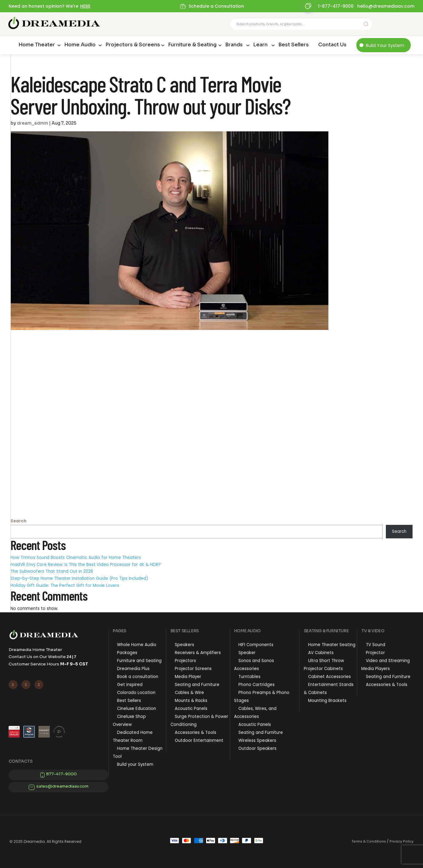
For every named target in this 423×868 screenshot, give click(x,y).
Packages (127, 653)
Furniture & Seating (192, 45)
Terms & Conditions (369, 841)
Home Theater (37, 45)
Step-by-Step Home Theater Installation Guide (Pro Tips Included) (79, 578)
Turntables (249, 677)
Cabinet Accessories (329, 677)
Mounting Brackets (327, 701)
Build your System (135, 764)
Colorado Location (136, 693)
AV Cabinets (321, 653)
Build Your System (385, 45)
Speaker (247, 653)
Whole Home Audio (137, 645)
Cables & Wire (189, 693)
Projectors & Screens (133, 45)
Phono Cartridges (257, 685)
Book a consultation (138, 677)
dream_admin (33, 123)
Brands (234, 45)
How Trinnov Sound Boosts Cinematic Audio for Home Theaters (76, 558)
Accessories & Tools (196, 732)
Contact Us (332, 45)
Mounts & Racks (191, 701)
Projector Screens (193, 669)
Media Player (188, 677)
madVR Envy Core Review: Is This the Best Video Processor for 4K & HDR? (86, 565)
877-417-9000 (61, 774)
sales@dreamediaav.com (62, 786)
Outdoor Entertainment (199, 740)
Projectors (185, 661)
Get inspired (130, 685)
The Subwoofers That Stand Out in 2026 (52, 571)
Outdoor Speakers (257, 748)
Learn (260, 45)
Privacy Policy (401, 841)
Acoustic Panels (191, 709)
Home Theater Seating (332, 645)
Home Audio (80, 45)
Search (18, 521)
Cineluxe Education (137, 709)
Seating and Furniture (197, 685)
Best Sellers (294, 45)
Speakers (184, 645)
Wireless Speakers (257, 740)
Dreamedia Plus (133, 669)
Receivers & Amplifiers (198, 653)
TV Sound (376, 645)
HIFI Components (256, 645)
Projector (375, 653)
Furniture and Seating (139, 661)
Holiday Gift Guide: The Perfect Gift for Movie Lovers (65, 585)
